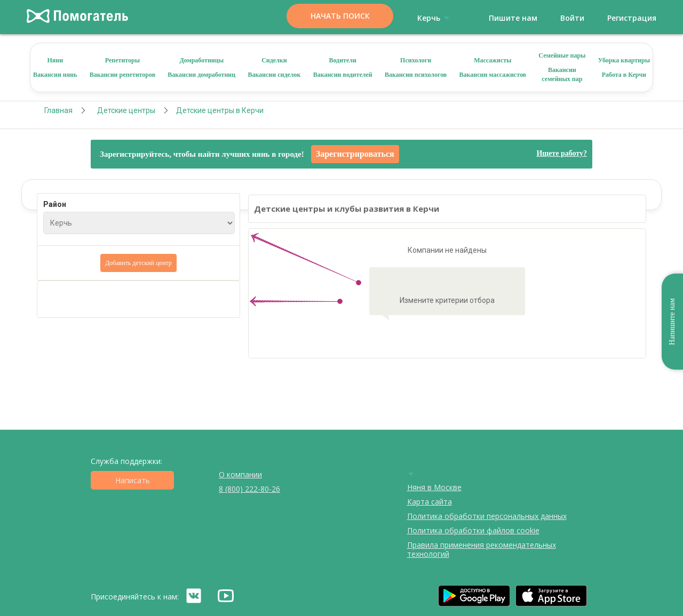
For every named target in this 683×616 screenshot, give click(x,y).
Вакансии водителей (343, 75)
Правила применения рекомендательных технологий (482, 549)
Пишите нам (513, 18)
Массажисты (493, 60)
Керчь (435, 18)
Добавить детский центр (138, 263)
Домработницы (201, 60)
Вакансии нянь (55, 75)
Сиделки (274, 60)
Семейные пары (562, 55)
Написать (133, 480)
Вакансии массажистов (493, 75)
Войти (572, 18)
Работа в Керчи (624, 75)
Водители (343, 60)
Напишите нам (672, 322)
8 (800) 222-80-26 (249, 489)
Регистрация (632, 18)
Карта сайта (430, 502)
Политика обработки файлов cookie (473, 530)
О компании (240, 474)
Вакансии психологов (416, 75)
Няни (55, 60)
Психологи (416, 60)
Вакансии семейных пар (562, 74)
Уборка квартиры (624, 60)
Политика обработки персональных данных (487, 516)
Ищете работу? (562, 153)
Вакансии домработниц (201, 75)
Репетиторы (122, 60)
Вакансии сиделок (274, 75)
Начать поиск (340, 16)
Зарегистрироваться (355, 154)
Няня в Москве (434, 487)
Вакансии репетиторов (122, 75)
